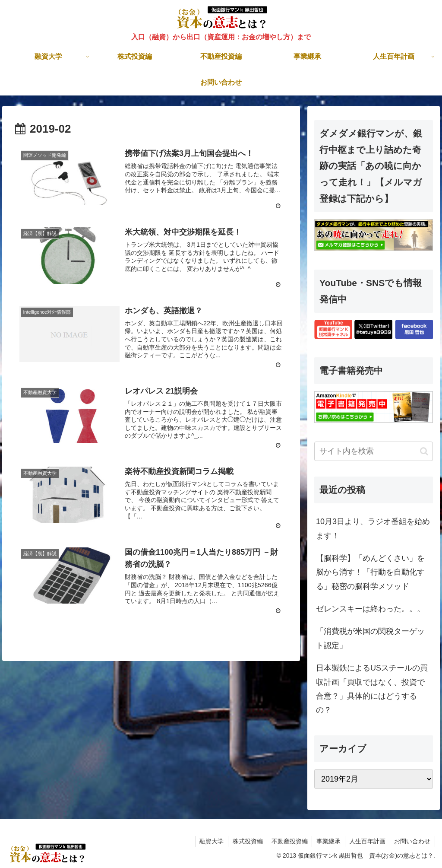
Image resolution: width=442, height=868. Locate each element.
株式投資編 (246, 841)
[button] (424, 451)
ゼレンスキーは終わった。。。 (370, 609)
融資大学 (210, 841)
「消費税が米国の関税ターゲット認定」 (370, 638)
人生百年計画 (367, 841)
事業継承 (328, 841)
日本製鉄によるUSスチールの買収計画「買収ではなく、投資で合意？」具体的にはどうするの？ (372, 689)
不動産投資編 (288, 841)
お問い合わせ (412, 841)
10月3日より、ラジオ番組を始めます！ (373, 528)
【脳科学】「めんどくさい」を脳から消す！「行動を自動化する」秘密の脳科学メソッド (370, 572)
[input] (373, 451)
